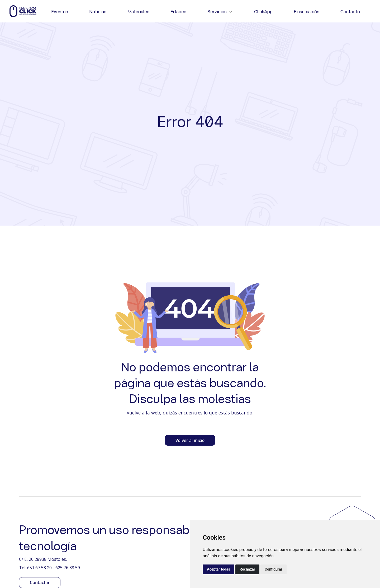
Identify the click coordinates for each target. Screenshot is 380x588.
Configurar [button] (274, 569)
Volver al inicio (190, 440)
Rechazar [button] (247, 569)
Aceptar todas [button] (218, 569)
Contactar (40, 582)
